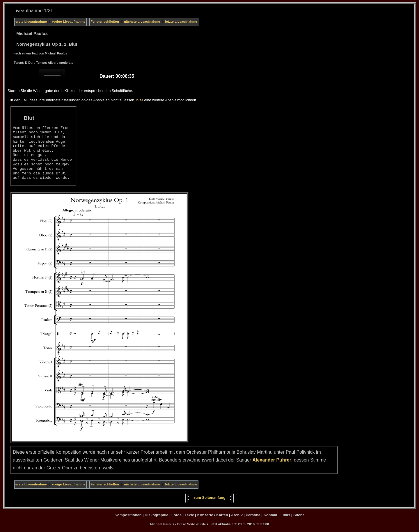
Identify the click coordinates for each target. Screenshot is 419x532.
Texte (189, 515)
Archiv (237, 515)
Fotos (176, 515)
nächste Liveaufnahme (142, 22)
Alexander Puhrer (272, 460)
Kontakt (271, 515)
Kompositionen (128, 515)
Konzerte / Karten (213, 515)
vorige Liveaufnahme (69, 22)
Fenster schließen (105, 22)
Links (285, 515)
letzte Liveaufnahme (181, 22)
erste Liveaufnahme (31, 22)
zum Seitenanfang (210, 497)
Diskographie (156, 515)
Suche (299, 515)
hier (140, 100)
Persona (253, 515)
